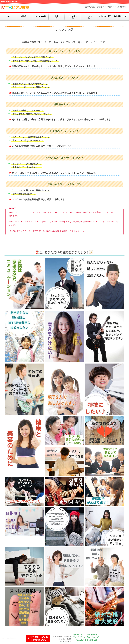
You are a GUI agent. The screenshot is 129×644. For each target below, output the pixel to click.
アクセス (89, 16)
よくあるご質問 (105, 16)
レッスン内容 (40, 16)
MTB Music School (10, 2)
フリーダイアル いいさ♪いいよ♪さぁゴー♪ (87, 639)
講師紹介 (24, 16)
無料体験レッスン (121, 16)
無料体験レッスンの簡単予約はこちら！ (39, 638)
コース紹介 (73, 16)
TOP (8, 16)
